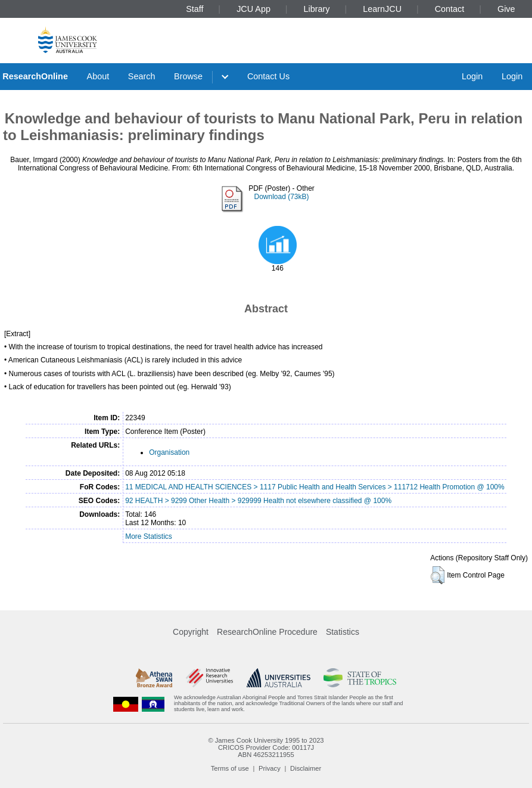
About (98, 76)
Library (317, 9)
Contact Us (268, 76)
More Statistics (149, 536)
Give (506, 9)
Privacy (270, 768)
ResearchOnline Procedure (267, 632)
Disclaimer (306, 768)
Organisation (169, 452)
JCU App (253, 9)
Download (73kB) (281, 197)
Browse (188, 76)
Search (142, 76)
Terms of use (230, 768)
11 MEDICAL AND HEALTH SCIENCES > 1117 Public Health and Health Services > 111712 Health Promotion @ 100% (315, 487)
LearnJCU (382, 9)
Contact (450, 9)
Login (472, 76)
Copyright (191, 632)
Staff (195, 9)
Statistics (343, 632)
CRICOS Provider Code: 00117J (266, 747)
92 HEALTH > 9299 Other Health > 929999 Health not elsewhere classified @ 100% (258, 501)
